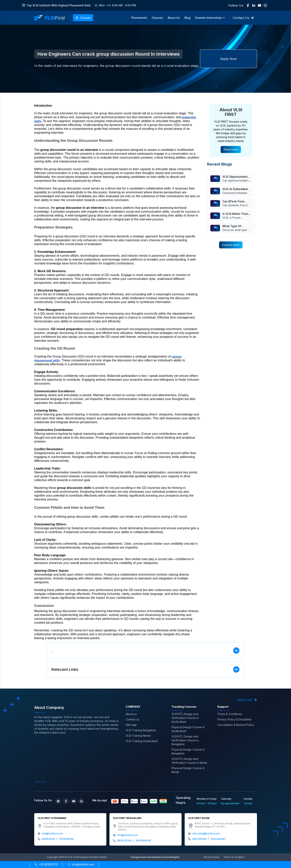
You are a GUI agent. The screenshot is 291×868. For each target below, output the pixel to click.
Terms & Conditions (230, 714)
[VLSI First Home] (50, 18)
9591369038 (143, 840)
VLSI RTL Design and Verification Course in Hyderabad (185, 718)
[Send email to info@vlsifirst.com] (81, 865)
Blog (187, 18)
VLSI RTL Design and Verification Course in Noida (189, 761)
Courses (83, 18)
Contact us (132, 719)
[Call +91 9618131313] (46, 865)
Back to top (247, 700)
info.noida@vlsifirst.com (206, 834)
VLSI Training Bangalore (141, 730)
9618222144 (124, 840)
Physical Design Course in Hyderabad (188, 729)
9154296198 (67, 839)
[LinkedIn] (254, 5)
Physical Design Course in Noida (188, 770)
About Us (174, 18)
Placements (139, 18)
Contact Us (243, 18)
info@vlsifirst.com (52, 834)
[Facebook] (248, 5)
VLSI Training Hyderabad (142, 741)
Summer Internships (210, 18)
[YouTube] (259, 5)
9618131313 (49, 839)
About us (131, 714)
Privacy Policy (212, 857)
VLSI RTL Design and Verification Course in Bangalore (185, 740)
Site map (131, 725)
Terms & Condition (234, 857)
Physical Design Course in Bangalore (188, 751)
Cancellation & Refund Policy (236, 725)
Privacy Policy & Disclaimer (234, 719)
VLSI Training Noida (138, 736)
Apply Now (228, 59)
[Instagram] (265, 5)
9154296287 (218, 839)
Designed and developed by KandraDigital (155, 857)
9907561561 (200, 839)
